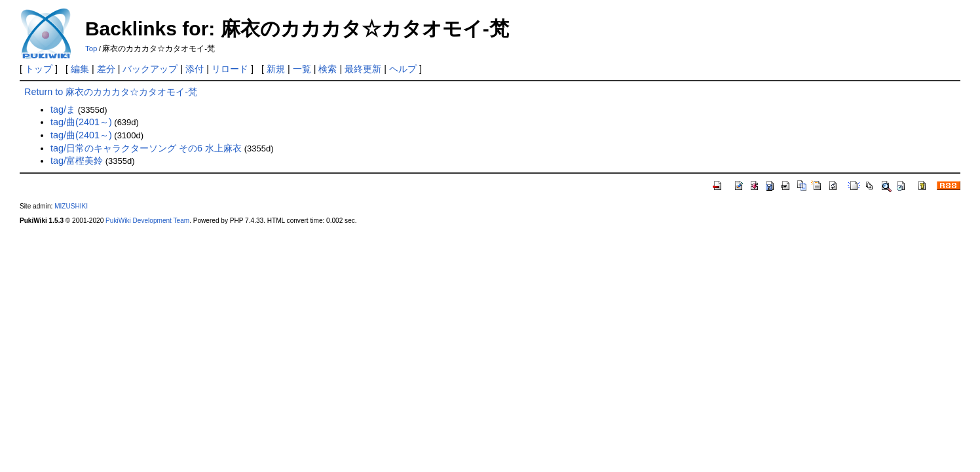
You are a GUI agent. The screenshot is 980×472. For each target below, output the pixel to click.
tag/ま (63, 109)
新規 (276, 69)
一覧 (302, 69)
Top (91, 49)
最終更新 (363, 69)
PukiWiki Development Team (147, 221)
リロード (230, 69)
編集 (80, 69)
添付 (195, 69)
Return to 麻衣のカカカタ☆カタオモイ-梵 (111, 92)
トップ (39, 69)
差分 (106, 69)
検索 (328, 69)
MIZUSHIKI (71, 206)
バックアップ (150, 69)
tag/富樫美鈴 (77, 161)
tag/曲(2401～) (81, 122)
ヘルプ (403, 69)
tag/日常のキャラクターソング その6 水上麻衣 (146, 148)
